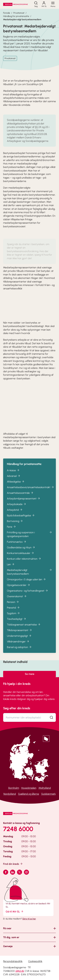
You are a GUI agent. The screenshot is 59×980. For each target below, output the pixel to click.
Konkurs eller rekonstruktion (24, 562)
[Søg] (36, 4)
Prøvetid (13, 611)
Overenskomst (17, 600)
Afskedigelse (16, 485)
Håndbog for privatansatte (16, 16)
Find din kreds (13, 864)
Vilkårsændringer (18, 645)
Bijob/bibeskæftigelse (21, 519)
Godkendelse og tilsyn (21, 551)
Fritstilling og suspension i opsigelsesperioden (29, 538)
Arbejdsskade (17, 507)
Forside (7, 13)
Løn (11, 568)
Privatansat (19, 13)
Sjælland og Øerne (29, 794)
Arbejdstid (15, 513)
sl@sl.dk (20, 971)
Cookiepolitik (35, 961)
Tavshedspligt (17, 622)
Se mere (30, 674)
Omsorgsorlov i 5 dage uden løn (26, 583)
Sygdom (13, 617)
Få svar (7, 928)
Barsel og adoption (19, 650)
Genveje (8, 946)
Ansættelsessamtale (20, 496)
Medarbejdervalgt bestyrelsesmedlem (22, 20)
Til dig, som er (11, 937)
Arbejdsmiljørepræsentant (24, 502)
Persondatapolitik (13, 961)
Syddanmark (48, 794)
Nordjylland (10, 794)
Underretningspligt (19, 639)
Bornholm (14, 788)
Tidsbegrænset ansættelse (24, 628)
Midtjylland (45, 788)
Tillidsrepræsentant (20, 634)
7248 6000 (18, 829)
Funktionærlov (17, 545)
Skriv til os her (29, 919)
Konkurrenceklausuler (21, 556)
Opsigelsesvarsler (19, 588)
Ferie (11, 530)
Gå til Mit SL (15, 911)
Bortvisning (15, 524)
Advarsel (14, 479)
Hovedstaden (29, 788)
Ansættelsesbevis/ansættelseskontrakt (31, 491)
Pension (13, 605)
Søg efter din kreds (17, 708)
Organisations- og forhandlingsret (28, 594)
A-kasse (13, 474)
